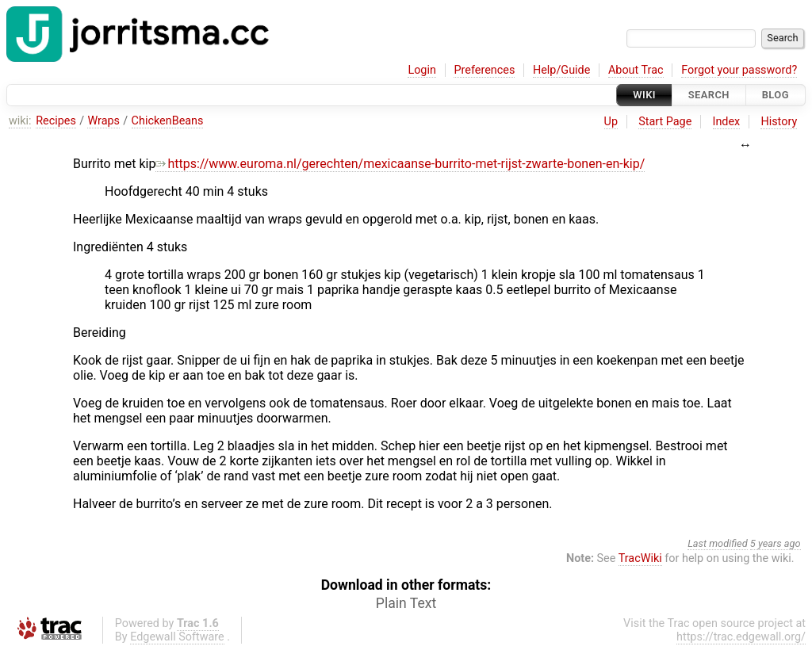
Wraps (103, 121)
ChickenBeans (168, 121)
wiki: (20, 121)
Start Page (665, 122)
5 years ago (776, 543)
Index (727, 122)
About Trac (636, 70)
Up (611, 122)
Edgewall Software (177, 637)
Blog (776, 95)
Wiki (644, 95)
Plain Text (406, 603)
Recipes (56, 121)
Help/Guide (561, 70)
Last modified (718, 543)
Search (709, 95)
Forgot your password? (739, 70)
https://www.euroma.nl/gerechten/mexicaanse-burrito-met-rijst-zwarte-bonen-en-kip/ (400, 164)
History (779, 122)
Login (422, 70)
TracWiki (640, 558)
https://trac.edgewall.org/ (741, 637)
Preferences (484, 70)
